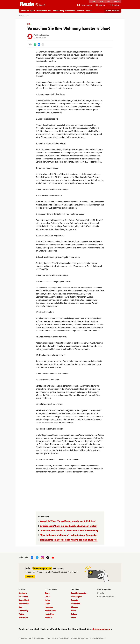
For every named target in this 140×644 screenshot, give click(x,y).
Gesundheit (76, 604)
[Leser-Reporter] (85, 5)
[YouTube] (53, 557)
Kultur (48, 600)
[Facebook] (39, 44)
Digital (48, 604)
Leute (47, 597)
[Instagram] (42, 557)
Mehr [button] (88, 11)
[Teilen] (43, 44)
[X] (37, 557)
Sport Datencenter (79, 593)
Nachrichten (42, 11)
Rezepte (74, 600)
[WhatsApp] (35, 44)
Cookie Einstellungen (98, 638)
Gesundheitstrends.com (106, 597)
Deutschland (24, 600)
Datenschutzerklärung (61, 638)
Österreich (24, 11)
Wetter (22, 614)
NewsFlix (101, 593)
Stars (47, 593)
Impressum (23, 638)
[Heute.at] (27, 4)
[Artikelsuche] (100, 5)
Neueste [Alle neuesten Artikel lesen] (116, 11)
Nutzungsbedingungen (80, 638)
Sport (33, 11)
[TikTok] (48, 557)
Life (50, 11)
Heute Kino (49, 614)
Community (70, 11)
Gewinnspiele (77, 597)
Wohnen (74, 607)
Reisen (74, 614)
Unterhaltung (58, 11)
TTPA (48, 638)
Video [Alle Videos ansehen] (109, 11)
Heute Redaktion (43, 35)
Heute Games (50, 611)
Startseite (21, 16)
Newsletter (23, 618)
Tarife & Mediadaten (37, 638)
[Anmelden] (114, 5)
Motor (74, 611)
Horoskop (49, 607)
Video (73, 618)
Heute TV (49, 618)
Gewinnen (80, 11)
